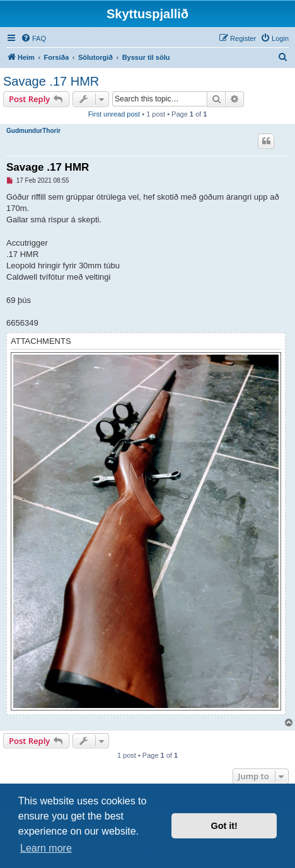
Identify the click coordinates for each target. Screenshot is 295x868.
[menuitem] (33, 38)
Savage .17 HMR (51, 81)
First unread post (114, 114)
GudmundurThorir (33, 131)
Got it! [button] (224, 826)
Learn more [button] (46, 848)
